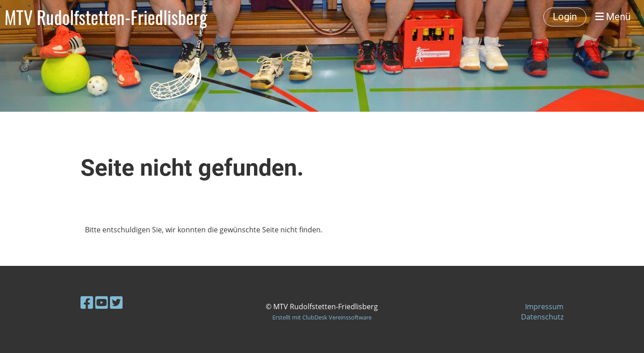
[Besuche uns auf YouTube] (102, 302)
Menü (613, 17)
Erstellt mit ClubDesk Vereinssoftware (322, 317)
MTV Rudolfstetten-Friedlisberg (106, 17)
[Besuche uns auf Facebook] (87, 302)
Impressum (544, 307)
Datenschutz (542, 317)
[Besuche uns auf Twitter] (116, 302)
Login (565, 17)
